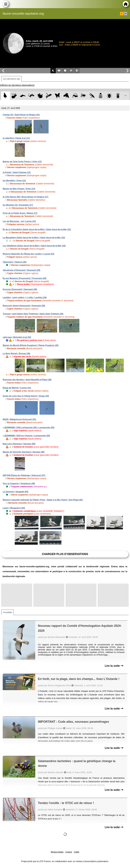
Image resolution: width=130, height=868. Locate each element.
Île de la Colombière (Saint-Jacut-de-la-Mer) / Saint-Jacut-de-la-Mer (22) (37, 229)
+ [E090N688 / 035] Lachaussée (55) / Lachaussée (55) (29, 428)
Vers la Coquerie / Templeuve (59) (19, 484)
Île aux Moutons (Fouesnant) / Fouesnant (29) (25, 278)
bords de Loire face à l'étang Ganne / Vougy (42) (26, 396)
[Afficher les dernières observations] (17, 85)
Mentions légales (57, 852)
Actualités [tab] (8, 612)
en (125, 14)
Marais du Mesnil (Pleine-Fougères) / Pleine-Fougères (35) (31, 345)
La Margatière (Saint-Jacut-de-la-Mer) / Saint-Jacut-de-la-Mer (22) (34, 238)
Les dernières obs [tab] (12, 79)
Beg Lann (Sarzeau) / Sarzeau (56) (19, 444)
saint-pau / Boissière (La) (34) (17, 337)
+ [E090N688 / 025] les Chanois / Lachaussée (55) (26, 436)
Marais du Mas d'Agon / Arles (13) (19, 189)
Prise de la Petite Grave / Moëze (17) (20, 213)
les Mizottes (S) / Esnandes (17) (18, 205)
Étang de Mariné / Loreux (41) (17, 388)
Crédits (77, 852)
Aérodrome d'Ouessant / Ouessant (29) (21, 270)
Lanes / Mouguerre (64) (14, 508)
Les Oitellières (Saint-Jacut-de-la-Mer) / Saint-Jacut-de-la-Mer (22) (34, 246)
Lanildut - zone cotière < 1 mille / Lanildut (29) (25, 298)
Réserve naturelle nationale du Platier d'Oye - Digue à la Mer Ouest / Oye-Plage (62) (43, 500)
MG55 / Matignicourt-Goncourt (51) (19, 419)
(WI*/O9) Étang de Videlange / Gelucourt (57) (24, 475)
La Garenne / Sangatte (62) (15, 492)
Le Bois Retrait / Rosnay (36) (17, 354)
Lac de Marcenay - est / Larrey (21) (19, 221)
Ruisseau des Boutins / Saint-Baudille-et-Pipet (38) (27, 380)
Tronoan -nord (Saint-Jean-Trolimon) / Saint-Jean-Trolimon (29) (33, 314)
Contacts (69, 852)
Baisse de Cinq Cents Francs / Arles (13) (22, 162)
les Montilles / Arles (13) (14, 181)
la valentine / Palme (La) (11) (16, 138)
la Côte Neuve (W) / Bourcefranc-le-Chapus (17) (25, 197)
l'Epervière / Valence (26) (15, 262)
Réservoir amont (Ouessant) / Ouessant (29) (24, 306)
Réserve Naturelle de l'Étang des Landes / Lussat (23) (28, 254)
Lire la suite (114, 666)
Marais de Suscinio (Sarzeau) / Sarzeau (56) (24, 452)
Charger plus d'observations (65, 554)
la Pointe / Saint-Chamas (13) (17, 172)
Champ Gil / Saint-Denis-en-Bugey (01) (21, 115)
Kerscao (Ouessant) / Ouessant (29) (20, 289)
